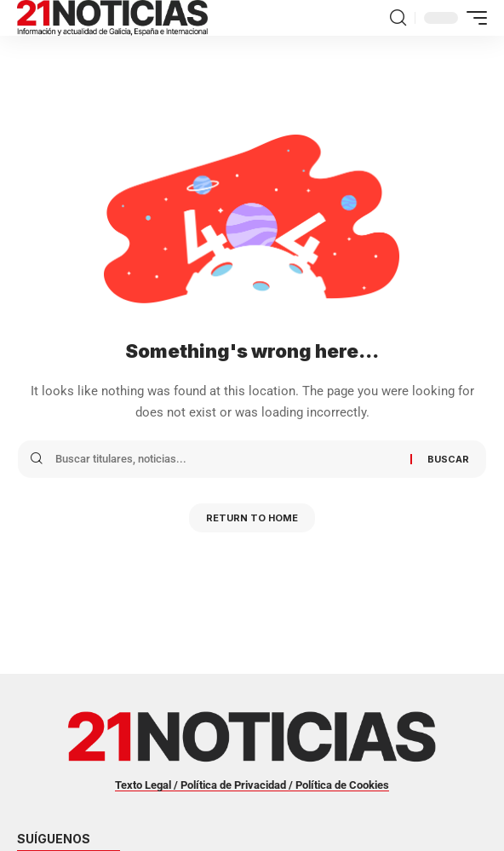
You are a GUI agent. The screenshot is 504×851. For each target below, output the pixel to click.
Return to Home (252, 518)
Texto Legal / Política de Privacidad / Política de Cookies (252, 785)
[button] (398, 18)
